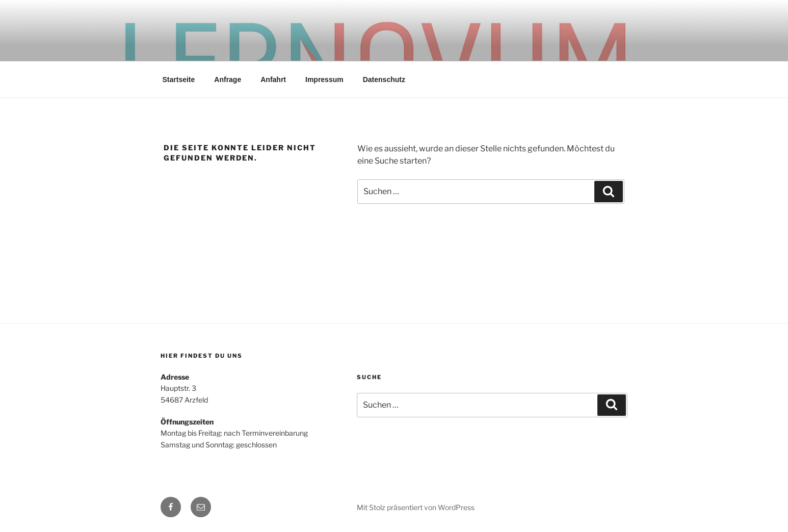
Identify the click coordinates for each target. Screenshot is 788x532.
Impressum (324, 79)
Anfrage (228, 79)
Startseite (179, 79)
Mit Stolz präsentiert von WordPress (416, 507)
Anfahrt (273, 79)
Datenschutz (384, 79)
